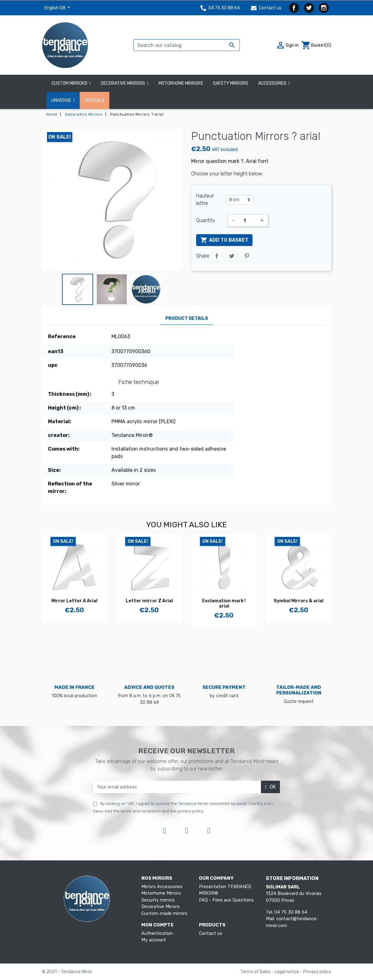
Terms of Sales (256, 972)
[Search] (186, 45)
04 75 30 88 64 (220, 8)
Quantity (206, 220)
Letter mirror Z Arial (149, 601)
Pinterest (247, 256)
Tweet (232, 256)
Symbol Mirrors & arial (299, 601)
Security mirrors (158, 900)
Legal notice (287, 972)
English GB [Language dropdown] (55, 8)
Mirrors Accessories (162, 887)
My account (154, 940)
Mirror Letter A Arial (74, 601)
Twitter (309, 8)
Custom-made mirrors (164, 914)
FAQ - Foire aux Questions (226, 900)
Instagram (324, 8)
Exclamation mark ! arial (224, 604)
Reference (62, 336)
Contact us (266, 8)
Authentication (157, 933)
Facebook (294, 8)
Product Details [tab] (187, 318)
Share (217, 256)
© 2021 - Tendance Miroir (67, 972)
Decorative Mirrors (161, 907)
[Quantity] (247, 220)
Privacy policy (317, 972)
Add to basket (224, 240)
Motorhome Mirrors (161, 893)
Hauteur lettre (205, 199)
